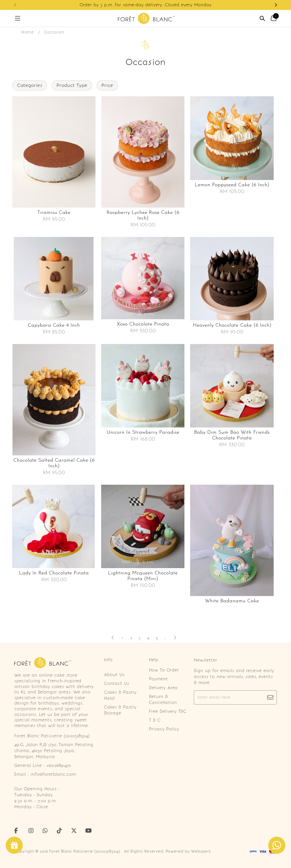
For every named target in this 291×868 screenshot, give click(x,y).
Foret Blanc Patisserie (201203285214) (85, 851)
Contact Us (117, 683)
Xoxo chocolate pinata (143, 324)
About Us (114, 675)
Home (28, 32)
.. (165, 637)
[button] (276, 5)
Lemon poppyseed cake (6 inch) (232, 185)
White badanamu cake (232, 601)
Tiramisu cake (54, 213)
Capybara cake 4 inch (54, 325)
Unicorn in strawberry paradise (143, 432)
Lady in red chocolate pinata (54, 573)
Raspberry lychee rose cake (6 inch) (143, 215)
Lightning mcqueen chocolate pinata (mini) (143, 576)
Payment (158, 679)
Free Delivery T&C (168, 711)
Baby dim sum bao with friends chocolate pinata (232, 435)
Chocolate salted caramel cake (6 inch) (54, 463)
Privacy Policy (164, 729)
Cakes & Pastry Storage (120, 710)
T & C (155, 720)
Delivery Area (163, 688)
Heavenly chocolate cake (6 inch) (232, 325)
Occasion (54, 32)
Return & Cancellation (163, 700)
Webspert (201, 851)
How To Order (164, 670)
